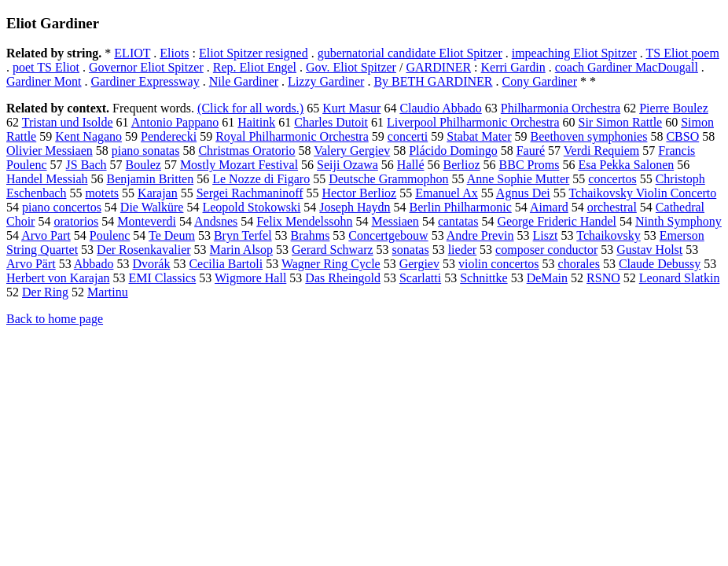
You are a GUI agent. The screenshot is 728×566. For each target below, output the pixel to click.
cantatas (458, 221)
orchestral (612, 207)
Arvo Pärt (31, 264)
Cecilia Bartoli (226, 264)
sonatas (411, 250)
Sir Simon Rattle (621, 122)
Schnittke (483, 278)
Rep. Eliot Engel (255, 67)
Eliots (174, 53)
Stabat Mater (479, 136)
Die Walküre (152, 207)
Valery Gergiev (352, 151)
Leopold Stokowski (251, 207)
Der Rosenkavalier (144, 250)
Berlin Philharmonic (461, 207)
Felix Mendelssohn (304, 221)
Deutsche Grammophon (388, 179)
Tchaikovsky (609, 235)
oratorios (76, 221)
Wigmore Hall (250, 278)
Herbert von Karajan (58, 278)
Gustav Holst (649, 250)
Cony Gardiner (540, 81)
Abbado (94, 264)
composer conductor (546, 250)
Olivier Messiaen (50, 151)
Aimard (549, 207)
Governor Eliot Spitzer (146, 67)
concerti (408, 136)
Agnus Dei (523, 193)
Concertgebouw (388, 235)
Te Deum (172, 235)
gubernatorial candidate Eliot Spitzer (410, 53)
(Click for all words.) (250, 108)
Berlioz (462, 165)
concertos (612, 179)
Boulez (143, 165)
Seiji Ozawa (347, 165)
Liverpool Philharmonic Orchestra (473, 122)
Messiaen (395, 221)
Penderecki (169, 136)
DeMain (547, 278)
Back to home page (55, 319)
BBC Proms (529, 165)
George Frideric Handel (557, 221)
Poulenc (110, 235)
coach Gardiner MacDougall (627, 67)
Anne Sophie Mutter (518, 179)
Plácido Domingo (453, 151)
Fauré (531, 151)
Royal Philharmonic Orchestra (292, 136)
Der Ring (45, 292)
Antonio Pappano (175, 122)
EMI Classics (163, 278)
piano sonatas (146, 151)
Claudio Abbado (440, 108)
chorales (579, 264)
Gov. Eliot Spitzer (351, 67)
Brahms (311, 235)
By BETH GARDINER (433, 81)
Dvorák (151, 264)
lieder (462, 250)
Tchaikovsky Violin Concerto (642, 193)
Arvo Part (46, 235)
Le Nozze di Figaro (261, 179)
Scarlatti (420, 278)
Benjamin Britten (151, 179)
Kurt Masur (351, 108)
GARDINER (438, 67)
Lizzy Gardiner (326, 81)
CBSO (682, 136)
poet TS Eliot (46, 67)
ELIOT (132, 53)
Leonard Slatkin (680, 278)
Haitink (256, 122)
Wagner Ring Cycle (331, 264)
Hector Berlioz (360, 193)
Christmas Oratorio (246, 151)
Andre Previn (480, 235)
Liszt (546, 235)
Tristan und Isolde (68, 122)
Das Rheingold (343, 278)
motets (102, 193)
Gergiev (419, 264)
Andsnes (216, 221)
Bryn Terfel (243, 235)
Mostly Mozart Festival (239, 165)
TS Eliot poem (683, 53)
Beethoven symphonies (589, 136)
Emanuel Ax (447, 193)
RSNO (603, 278)
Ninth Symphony (678, 221)
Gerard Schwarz (333, 250)
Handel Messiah (47, 179)
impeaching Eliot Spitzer (574, 53)
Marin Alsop (241, 250)
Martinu (108, 292)
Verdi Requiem (601, 151)
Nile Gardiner (244, 81)
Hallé (411, 165)
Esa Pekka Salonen (627, 165)
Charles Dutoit (331, 122)
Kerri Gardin (513, 67)
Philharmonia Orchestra (561, 108)
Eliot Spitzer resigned (254, 53)
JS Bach (86, 165)
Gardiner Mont (44, 81)
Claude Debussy (660, 264)
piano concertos (62, 207)
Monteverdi (147, 221)
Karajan (158, 193)
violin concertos (499, 264)
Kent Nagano (88, 136)
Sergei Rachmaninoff (250, 193)
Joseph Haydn (355, 207)
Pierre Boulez (674, 108)
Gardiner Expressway (145, 81)
